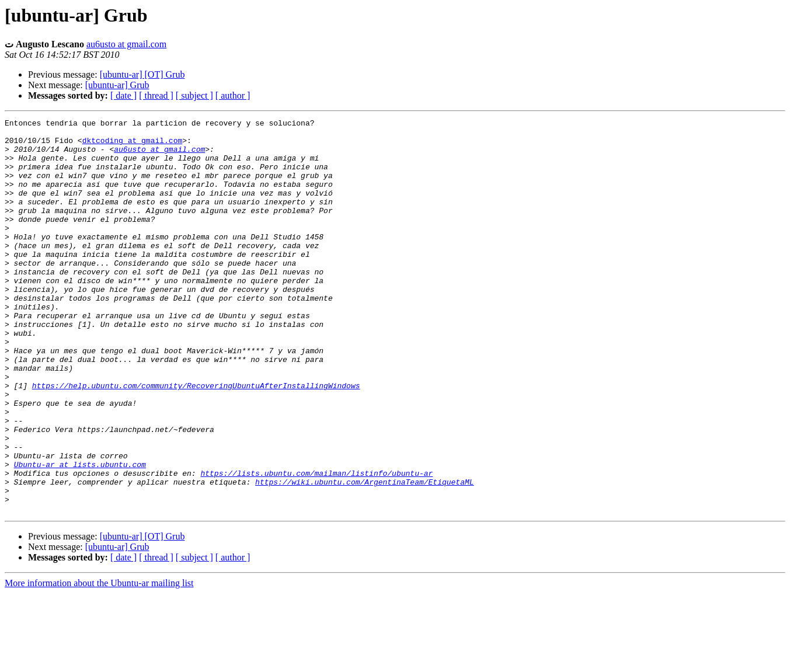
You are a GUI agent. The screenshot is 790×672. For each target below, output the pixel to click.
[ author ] (233, 95)
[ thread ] (156, 95)
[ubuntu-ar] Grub (117, 85)
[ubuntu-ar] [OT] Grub (142, 74)
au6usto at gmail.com (126, 44)
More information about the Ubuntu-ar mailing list (99, 662)
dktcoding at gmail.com (133, 145)
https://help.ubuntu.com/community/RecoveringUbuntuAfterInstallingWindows (196, 440)
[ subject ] (194, 95)
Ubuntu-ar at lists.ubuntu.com (80, 534)
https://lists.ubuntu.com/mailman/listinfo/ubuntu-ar (316, 545)
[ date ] (123, 95)
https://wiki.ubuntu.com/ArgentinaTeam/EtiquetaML (364, 555)
